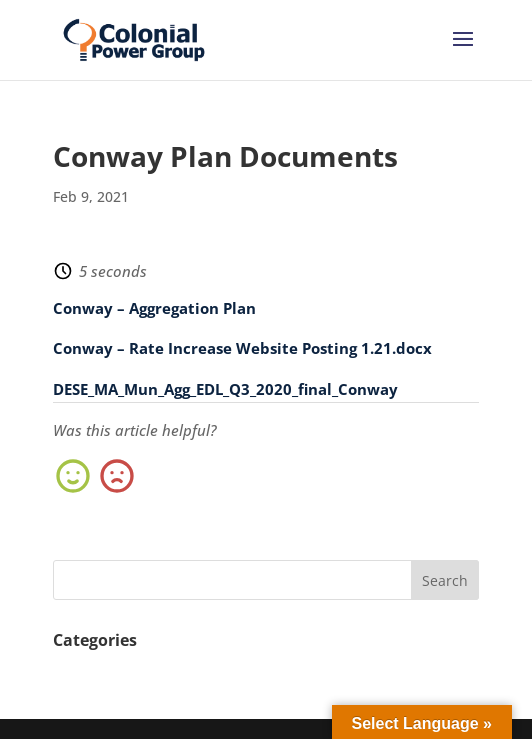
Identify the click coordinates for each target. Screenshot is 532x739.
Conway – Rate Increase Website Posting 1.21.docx (242, 348)
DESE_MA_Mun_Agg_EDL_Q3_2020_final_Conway (225, 389)
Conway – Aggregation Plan (154, 308)
